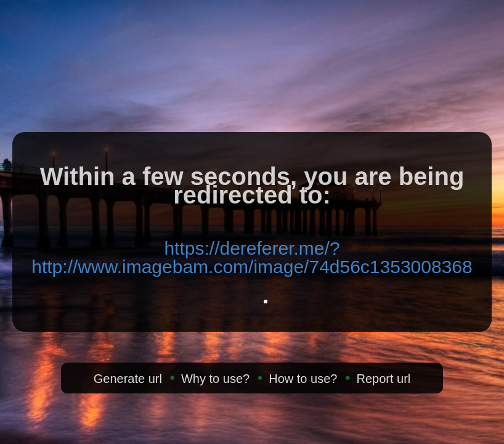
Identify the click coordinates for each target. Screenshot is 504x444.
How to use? (303, 379)
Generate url (128, 379)
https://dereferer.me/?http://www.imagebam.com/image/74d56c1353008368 (252, 257)
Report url (383, 379)
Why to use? (215, 379)
